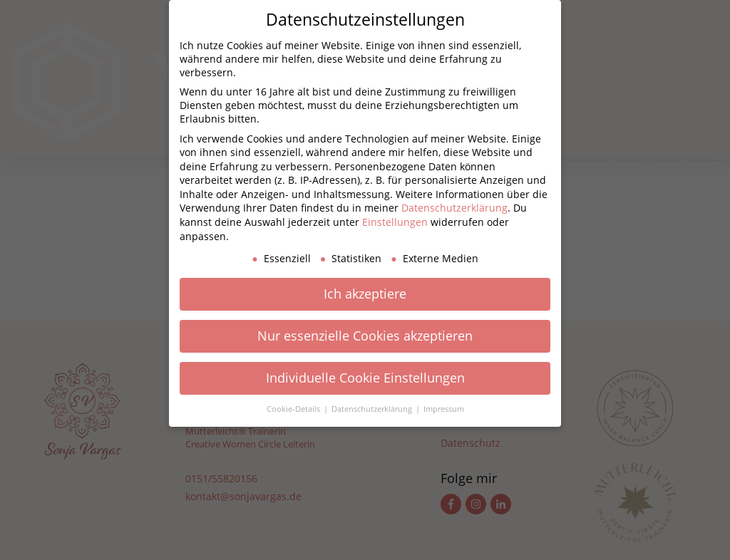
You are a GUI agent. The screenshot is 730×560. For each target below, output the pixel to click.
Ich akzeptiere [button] (365, 294)
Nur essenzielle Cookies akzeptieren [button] (365, 336)
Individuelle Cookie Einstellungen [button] (365, 378)
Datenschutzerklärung (454, 208)
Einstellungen (395, 222)
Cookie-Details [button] (294, 409)
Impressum (444, 409)
